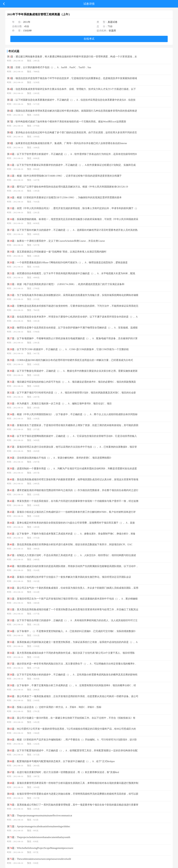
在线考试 (89, 39)
